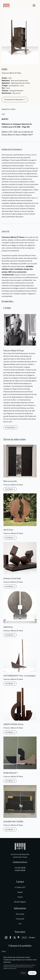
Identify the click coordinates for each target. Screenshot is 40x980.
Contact (20, 897)
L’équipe (20, 892)
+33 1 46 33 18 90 (20, 868)
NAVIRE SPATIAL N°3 (11, 773)
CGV (20, 924)
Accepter (32, 973)
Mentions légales (20, 902)
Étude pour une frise (10, 481)
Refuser (23, 973)
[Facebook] (10, 938)
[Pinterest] (19, 938)
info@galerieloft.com (20, 862)
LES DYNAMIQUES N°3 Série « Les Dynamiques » (20, 676)
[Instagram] (6, 938)
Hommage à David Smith (12, 578)
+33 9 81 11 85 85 (20, 870)
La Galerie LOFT (20, 887)
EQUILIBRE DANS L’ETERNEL (13, 822)
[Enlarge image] (20, 37)
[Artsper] (32, 938)
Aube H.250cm (8, 530)
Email (4, 951)
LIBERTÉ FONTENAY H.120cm (13, 724)
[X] (15, 938)
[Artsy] (24, 938)
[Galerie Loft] (20, 846)
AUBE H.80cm (8, 627)
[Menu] (34, 5)
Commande (20, 919)
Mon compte (20, 914)
